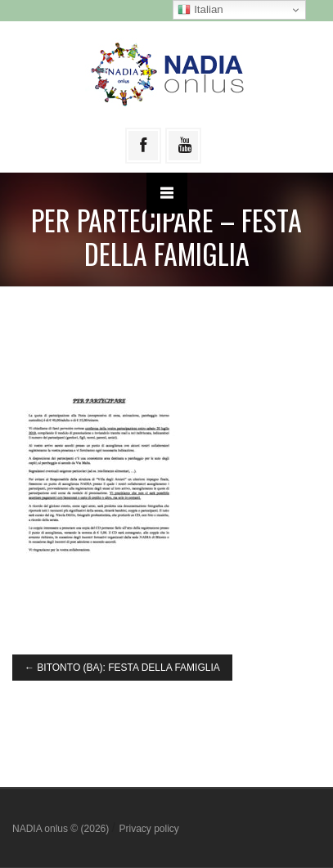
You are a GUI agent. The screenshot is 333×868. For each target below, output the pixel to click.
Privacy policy (148, 829)
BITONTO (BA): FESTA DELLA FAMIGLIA (122, 668)
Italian (200, 10)
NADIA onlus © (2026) (62, 829)
